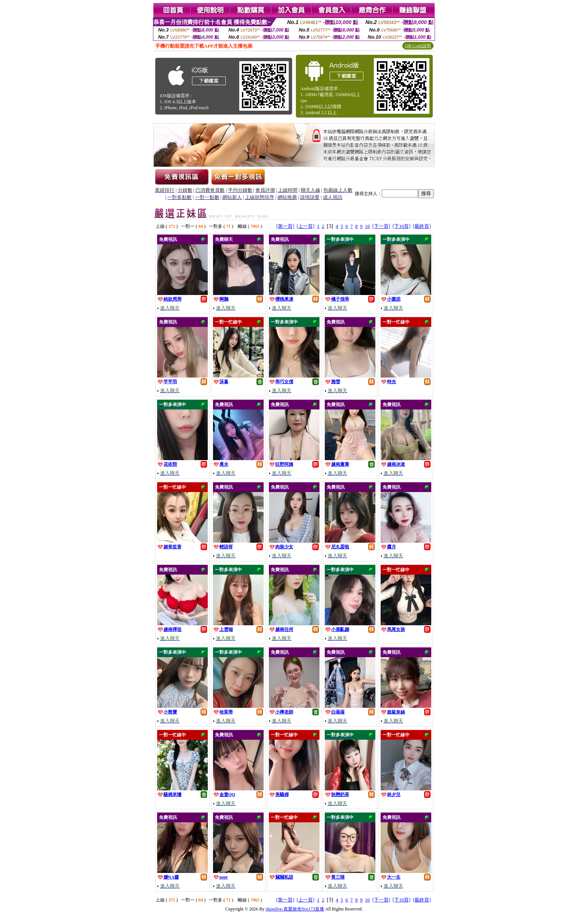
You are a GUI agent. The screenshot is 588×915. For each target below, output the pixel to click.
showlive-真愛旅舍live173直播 (295, 909)
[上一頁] (306, 226)
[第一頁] (285, 226)
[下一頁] (381, 226)
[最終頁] (422, 226)
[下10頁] (402, 226)
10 (367, 226)
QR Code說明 (418, 46)
